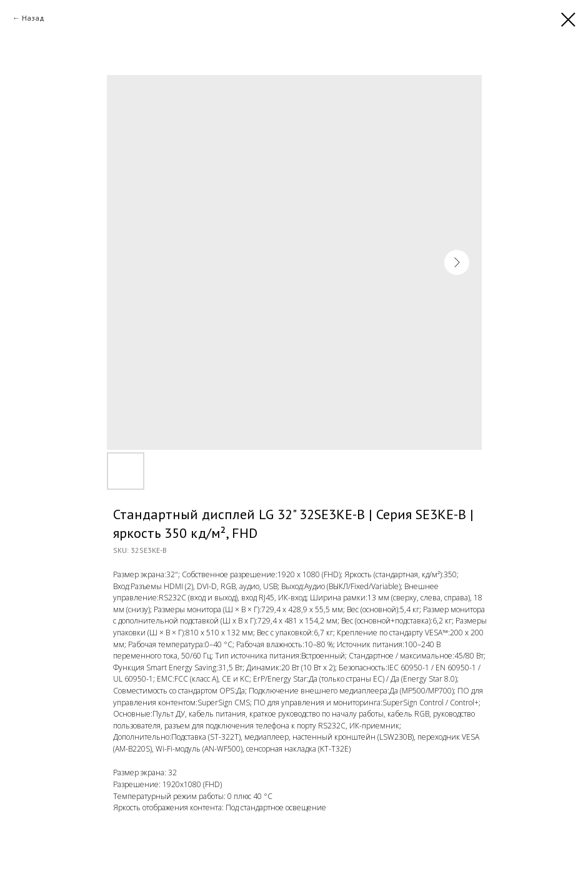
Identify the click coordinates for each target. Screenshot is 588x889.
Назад (33, 18)
